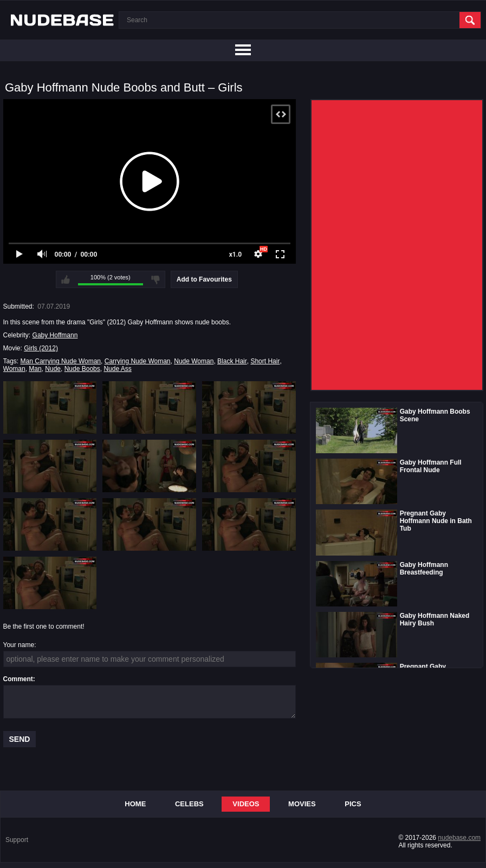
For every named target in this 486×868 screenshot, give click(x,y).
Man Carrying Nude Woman (61, 361)
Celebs (189, 804)
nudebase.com (459, 838)
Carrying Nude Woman (138, 361)
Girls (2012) (41, 348)
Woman (14, 369)
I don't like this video (155, 279)
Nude (53, 369)
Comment (18, 679)
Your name (19, 645)
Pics (353, 804)
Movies (302, 804)
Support (17, 840)
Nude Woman (194, 361)
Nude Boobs (82, 369)
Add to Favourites (204, 279)
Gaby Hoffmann (55, 335)
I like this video (66, 279)
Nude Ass (117, 369)
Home (135, 804)
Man (35, 369)
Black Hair (232, 361)
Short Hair (265, 361)
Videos (246, 804)
